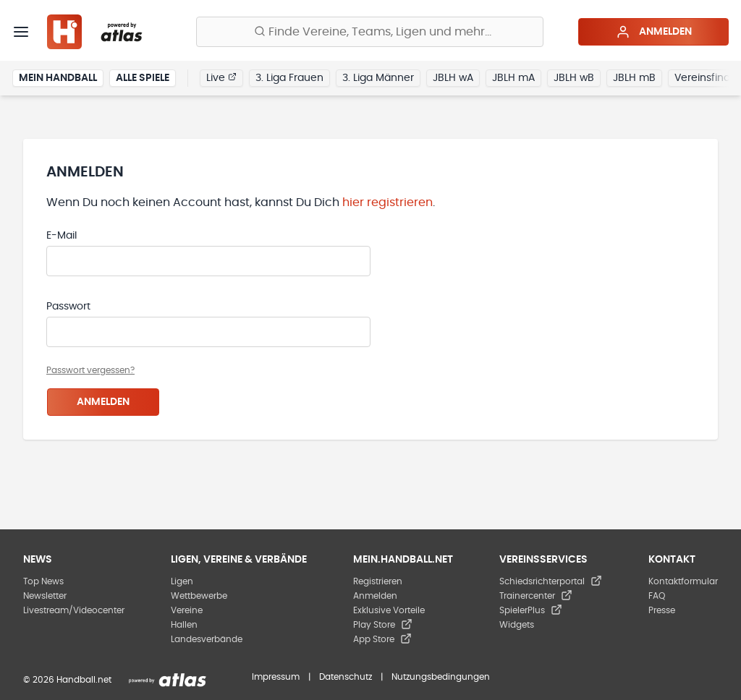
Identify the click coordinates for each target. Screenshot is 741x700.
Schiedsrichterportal (551, 581)
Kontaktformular (683, 581)
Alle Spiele (143, 78)
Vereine (187, 610)
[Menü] (21, 32)
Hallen (184, 625)
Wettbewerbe (199, 596)
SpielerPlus (531, 610)
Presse (662, 610)
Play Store (383, 625)
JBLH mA (513, 78)
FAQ (657, 596)
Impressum (276, 677)
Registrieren (378, 581)
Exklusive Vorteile (389, 610)
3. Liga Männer (378, 78)
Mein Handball (58, 78)
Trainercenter (536, 596)
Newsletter (45, 596)
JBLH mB (634, 78)
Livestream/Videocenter (74, 610)
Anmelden (654, 32)
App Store (382, 639)
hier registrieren (388, 202)
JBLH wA (453, 78)
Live (221, 77)
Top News (43, 581)
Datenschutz (346, 677)
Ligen (182, 581)
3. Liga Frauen (289, 78)
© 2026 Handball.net (67, 680)
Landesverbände (207, 639)
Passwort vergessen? (90, 370)
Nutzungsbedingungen (441, 677)
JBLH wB (574, 78)
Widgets (517, 625)
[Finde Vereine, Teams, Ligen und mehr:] (370, 32)
